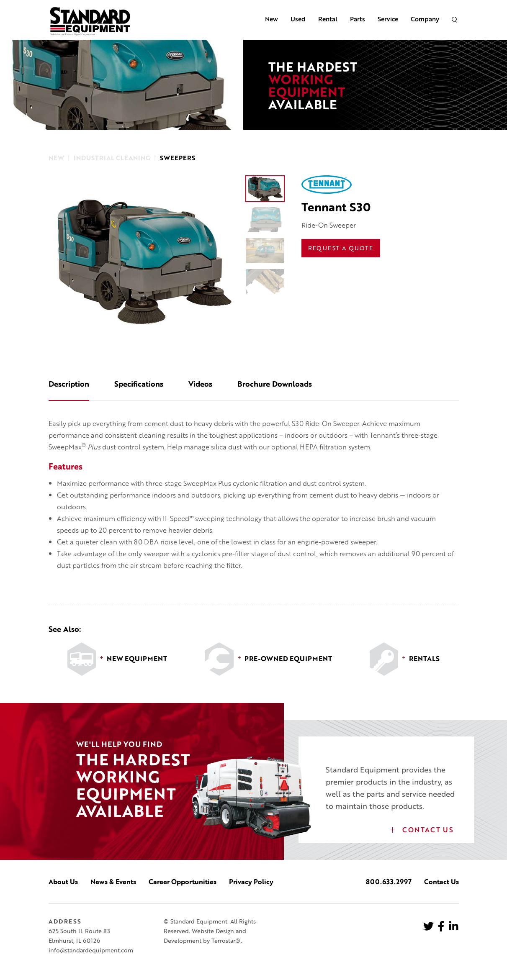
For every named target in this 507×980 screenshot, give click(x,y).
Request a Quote (341, 248)
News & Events (113, 882)
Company (425, 19)
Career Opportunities (183, 882)
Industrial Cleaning (112, 158)
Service (388, 19)
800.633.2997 (389, 882)
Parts (358, 19)
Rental (328, 19)
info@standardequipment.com (91, 950)
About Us (63, 882)
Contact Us (422, 830)
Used (298, 19)
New (272, 19)
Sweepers (178, 158)
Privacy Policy (251, 882)
